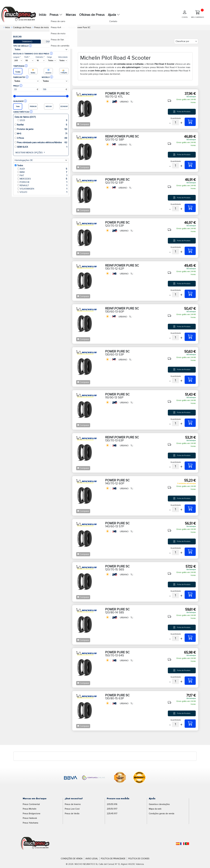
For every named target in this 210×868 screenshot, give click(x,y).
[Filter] (186, 41)
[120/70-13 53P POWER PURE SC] (190, 251)
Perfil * (27, 57)
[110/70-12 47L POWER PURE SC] (190, 122)
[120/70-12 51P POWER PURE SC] (190, 208)
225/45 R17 (112, 814)
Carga (49, 57)
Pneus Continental (31, 804)
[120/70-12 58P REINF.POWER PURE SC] (190, 165)
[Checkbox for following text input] (78, 124)
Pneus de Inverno (73, 804)
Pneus (56, 15)
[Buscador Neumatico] (18, 60)
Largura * (17, 57)
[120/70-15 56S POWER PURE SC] (190, 595)
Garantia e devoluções (159, 804)
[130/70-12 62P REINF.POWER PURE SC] (190, 294)
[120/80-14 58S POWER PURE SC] (190, 638)
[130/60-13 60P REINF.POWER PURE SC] (190, 337)
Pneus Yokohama (30, 823)
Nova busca (63, 37)
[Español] (178, 844)
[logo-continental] (139, 778)
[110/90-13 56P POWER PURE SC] (190, 423)
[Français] (182, 844)
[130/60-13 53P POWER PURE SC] (190, 380)
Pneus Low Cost (72, 809)
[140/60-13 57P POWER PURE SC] (190, 552)
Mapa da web (155, 809)
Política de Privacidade (113, 859)
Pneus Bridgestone (32, 814)
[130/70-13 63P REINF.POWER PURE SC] (190, 466)
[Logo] (35, 843)
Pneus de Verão (72, 814)
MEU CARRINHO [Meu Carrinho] (198, 14)
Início (43, 15)
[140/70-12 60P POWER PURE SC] (190, 509)
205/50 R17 (112, 809)
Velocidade (63, 57)
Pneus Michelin (30, 809)
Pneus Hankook (30, 818)
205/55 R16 (112, 804)
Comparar (84, 124)
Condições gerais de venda (162, 814)
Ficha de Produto (182, 112)
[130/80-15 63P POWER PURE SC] (190, 724)
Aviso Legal (92, 859)
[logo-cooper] (120, 778)
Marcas (71, 15)
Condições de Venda (72, 859)
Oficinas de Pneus (92, 15)
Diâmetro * (40, 57)
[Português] (187, 844)
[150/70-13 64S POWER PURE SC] (190, 681)
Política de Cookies (139, 859)
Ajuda (114, 15)
